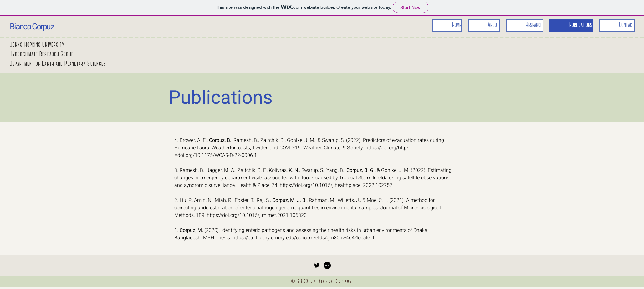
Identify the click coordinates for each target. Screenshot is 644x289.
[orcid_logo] (327, 265)
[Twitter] (317, 265)
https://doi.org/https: (388, 148)
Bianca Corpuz (32, 27)
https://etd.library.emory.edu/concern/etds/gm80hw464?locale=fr (304, 238)
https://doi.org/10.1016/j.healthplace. (321, 185)
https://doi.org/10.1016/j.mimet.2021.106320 (257, 215)
